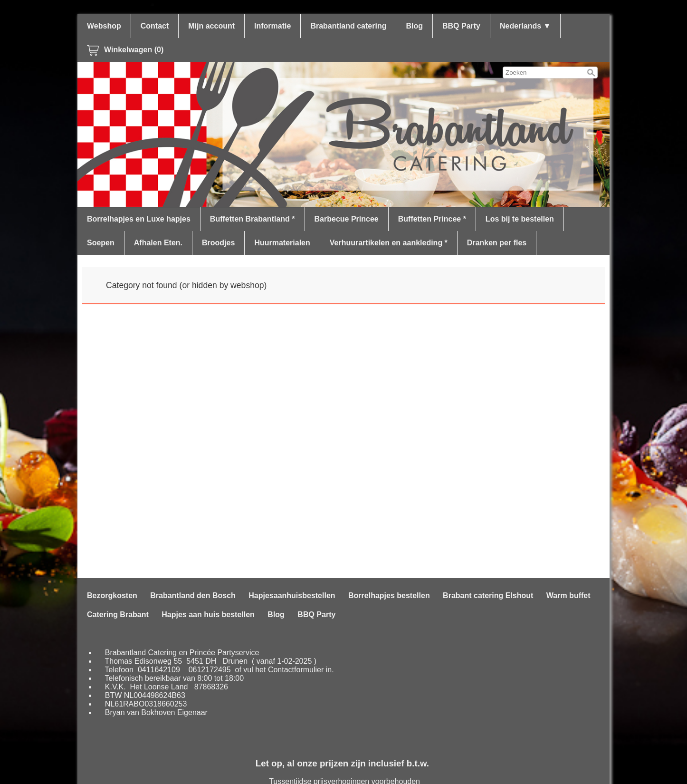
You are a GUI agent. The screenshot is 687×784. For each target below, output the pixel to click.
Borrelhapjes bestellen (389, 595)
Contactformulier (296, 670)
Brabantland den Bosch (193, 595)
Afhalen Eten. (158, 243)
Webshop (104, 26)
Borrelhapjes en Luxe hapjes (139, 219)
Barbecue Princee (347, 219)
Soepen (101, 243)
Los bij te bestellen (520, 219)
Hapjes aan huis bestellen (208, 615)
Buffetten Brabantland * (253, 219)
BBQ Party (461, 26)
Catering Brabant (118, 615)
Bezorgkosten (112, 595)
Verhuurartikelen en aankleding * (389, 243)
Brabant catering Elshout (488, 595)
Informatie (272, 26)
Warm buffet (568, 595)
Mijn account (211, 26)
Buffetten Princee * (432, 219)
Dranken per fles (497, 243)
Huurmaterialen (282, 243)
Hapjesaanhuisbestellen (292, 595)
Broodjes (218, 243)
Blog (414, 26)
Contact (155, 26)
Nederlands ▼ (525, 26)
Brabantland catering (348, 26)
